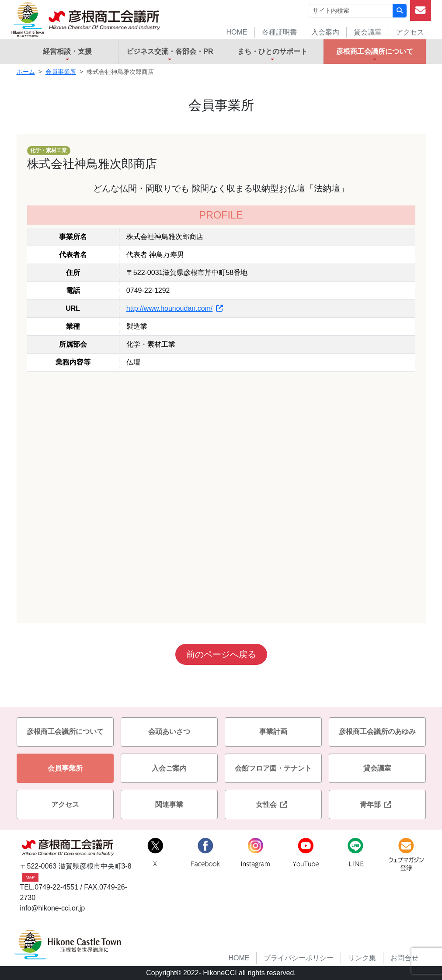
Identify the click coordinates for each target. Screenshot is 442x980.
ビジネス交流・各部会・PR (170, 51)
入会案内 (325, 32)
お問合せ (404, 958)
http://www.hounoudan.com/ (175, 308)
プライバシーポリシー (299, 958)
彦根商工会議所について (375, 51)
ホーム (26, 72)
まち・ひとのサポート (272, 51)
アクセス (410, 32)
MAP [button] (30, 877)
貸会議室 (368, 32)
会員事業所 (61, 72)
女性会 (273, 805)
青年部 (377, 805)
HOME (237, 32)
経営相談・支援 (67, 51)
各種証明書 (279, 32)
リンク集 (362, 958)
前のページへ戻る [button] (221, 654)
